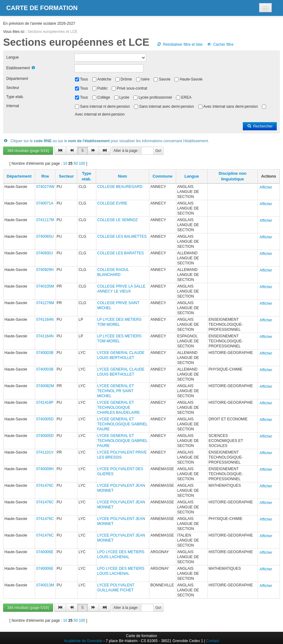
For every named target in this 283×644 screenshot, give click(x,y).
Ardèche (104, 79)
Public (102, 88)
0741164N (45, 319)
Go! (158, 151)
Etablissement (18, 68)
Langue (13, 57)
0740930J (44, 253)
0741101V (45, 452)
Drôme (126, 79)
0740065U (45, 236)
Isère (145, 79)
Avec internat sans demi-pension (231, 106)
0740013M (45, 585)
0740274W (45, 187)
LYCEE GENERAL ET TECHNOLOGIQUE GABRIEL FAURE (122, 424)
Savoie (165, 79)
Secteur (13, 88)
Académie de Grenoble (83, 641)
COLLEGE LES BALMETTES (122, 236)
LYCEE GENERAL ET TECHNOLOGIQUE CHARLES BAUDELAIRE (119, 408)
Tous (84, 79)
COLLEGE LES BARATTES (121, 253)
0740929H (45, 270)
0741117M (45, 220)
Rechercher (260, 126)
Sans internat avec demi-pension (166, 106)
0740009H (45, 469)
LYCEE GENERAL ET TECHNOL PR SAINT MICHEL (116, 391)
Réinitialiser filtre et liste (179, 44)
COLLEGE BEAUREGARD (120, 187)
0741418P (45, 402)
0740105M (45, 286)
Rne (45, 176)
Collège (104, 97)
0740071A (45, 203)
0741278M (45, 303)
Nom (123, 176)
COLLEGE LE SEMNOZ (117, 220)
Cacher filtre (220, 44)
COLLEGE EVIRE (112, 203)
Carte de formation (42, 8)
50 (75, 164)
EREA (187, 97)
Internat (13, 106)
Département (17, 79)
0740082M (45, 386)
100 (82, 164)
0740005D (45, 419)
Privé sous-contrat (132, 88)
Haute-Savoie (191, 79)
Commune (163, 176)
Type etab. (15, 97)
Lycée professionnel (155, 97)
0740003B (45, 353)
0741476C (45, 486)
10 (65, 164)
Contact (213, 641)
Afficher (266, 187)
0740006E (45, 552)
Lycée (124, 97)
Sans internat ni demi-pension (105, 106)
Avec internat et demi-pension (100, 114)
